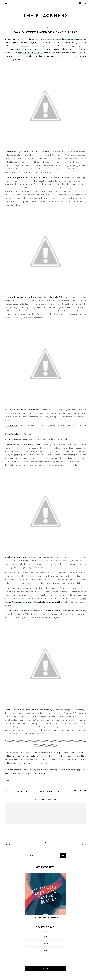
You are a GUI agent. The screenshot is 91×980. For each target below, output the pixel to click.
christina (49, 39)
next (8, 845)
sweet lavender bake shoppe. (47, 792)
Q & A (13, 792)
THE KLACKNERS (45, 16)
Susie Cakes (12, 426)
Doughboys (12, 439)
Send (45, 968)
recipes (25, 46)
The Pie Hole (12, 434)
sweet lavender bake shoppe (69, 39)
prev (84, 845)
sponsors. (23, 792)
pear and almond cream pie (30, 53)
